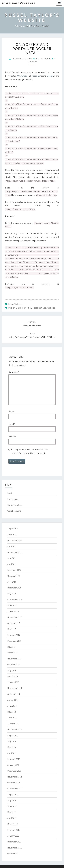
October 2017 (14, 623)
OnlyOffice (22, 76)
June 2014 (12, 706)
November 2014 (15, 688)
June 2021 (12, 558)
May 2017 (12, 629)
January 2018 (13, 611)
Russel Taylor (43, 58)
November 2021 (15, 552)
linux (18, 308)
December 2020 (14, 570)
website (51, 308)
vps (44, 308)
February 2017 (14, 635)
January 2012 (13, 836)
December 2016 (14, 641)
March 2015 (13, 676)
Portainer (36, 76)
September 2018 (15, 600)
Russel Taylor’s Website (18, 3)
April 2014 (12, 718)
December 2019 (14, 588)
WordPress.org (14, 511)
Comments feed (15, 505)
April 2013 (12, 753)
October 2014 (14, 694)
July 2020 (12, 582)
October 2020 (14, 576)
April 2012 (12, 818)
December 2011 (14, 842)
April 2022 (12, 546)
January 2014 (13, 724)
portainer (37, 308)
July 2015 (12, 670)
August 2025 (13, 529)
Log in (10, 493)
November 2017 (15, 617)
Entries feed (13, 499)
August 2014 (13, 700)
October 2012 (14, 783)
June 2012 (12, 806)
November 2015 (15, 659)
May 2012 (12, 812)
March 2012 (13, 824)
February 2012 (14, 830)
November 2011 (15, 848)
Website (18, 304)
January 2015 (13, 682)
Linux (11, 304)
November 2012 (15, 777)
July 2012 (12, 800)
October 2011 (14, 854)
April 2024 (12, 535)
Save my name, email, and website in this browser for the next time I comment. (29, 451)
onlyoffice (27, 308)
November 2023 (15, 540)
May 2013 (12, 747)
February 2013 (14, 759)
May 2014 (12, 712)
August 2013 (13, 735)
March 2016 (13, 653)
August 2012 (13, 794)
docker (11, 308)
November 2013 (15, 730)
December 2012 (14, 771)
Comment (14, 372)
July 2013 (12, 741)
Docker (50, 76)
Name (12, 411)
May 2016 (12, 647)
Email (12, 424)
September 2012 (15, 789)
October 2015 (14, 665)
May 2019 (12, 594)
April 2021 (12, 564)
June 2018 (12, 605)
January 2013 (13, 765)
